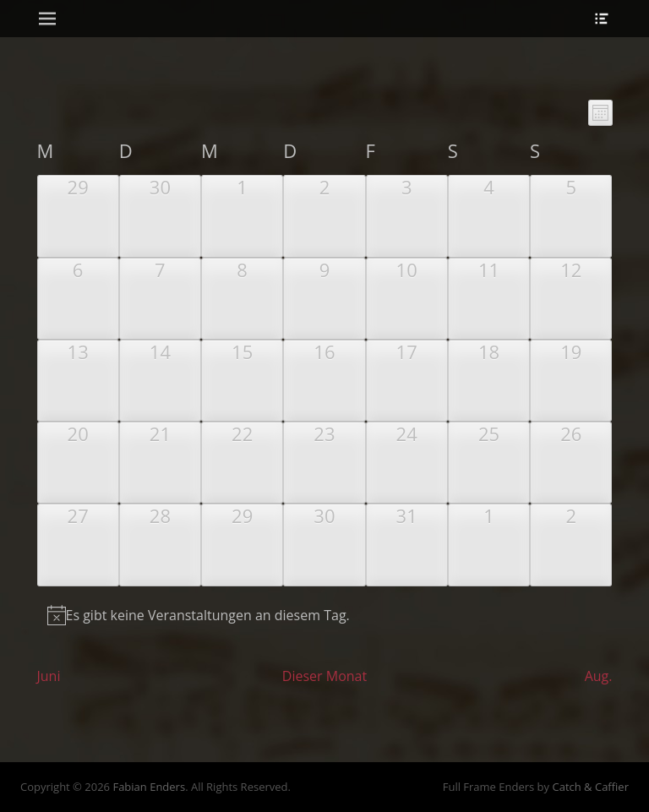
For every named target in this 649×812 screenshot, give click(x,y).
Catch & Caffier (590, 787)
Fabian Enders (149, 787)
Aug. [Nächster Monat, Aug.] (599, 676)
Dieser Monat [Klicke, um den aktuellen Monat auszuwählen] (324, 676)
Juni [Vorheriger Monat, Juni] (49, 676)
